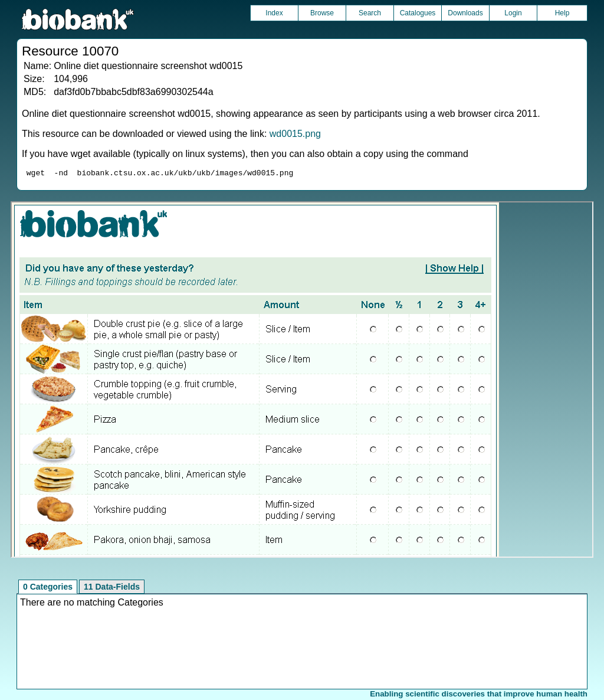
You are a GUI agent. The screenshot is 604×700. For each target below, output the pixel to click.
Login (513, 13)
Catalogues (418, 13)
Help (562, 13)
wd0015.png (295, 134)
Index (274, 13)
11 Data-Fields (112, 588)
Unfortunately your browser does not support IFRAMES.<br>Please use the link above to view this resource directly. (302, 381)
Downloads (465, 13)
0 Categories (48, 588)
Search (370, 13)
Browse (322, 13)
